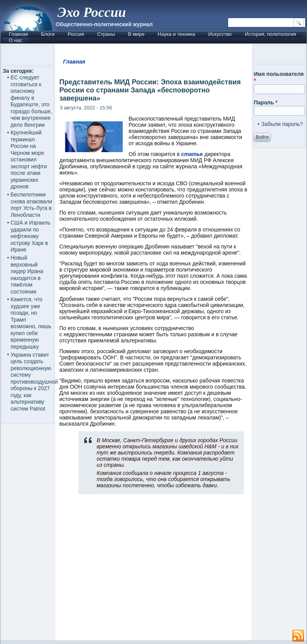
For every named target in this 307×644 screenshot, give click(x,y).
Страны (106, 34)
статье (192, 154)
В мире (136, 34)
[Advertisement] (154, 570)
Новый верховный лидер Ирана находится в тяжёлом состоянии (27, 275)
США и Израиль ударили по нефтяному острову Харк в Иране (31, 236)
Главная (18, 34)
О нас (16, 40)
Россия (76, 34)
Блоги (48, 34)
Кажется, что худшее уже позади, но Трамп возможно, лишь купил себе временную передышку (31, 323)
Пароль (266, 102)
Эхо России (92, 12)
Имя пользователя (279, 77)
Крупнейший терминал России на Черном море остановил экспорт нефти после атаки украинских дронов (29, 159)
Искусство (220, 34)
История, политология (270, 34)
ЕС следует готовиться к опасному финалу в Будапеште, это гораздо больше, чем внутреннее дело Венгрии (32, 101)
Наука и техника (177, 34)
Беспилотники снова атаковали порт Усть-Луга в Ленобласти (32, 205)
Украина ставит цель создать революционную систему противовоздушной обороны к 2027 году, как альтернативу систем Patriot (34, 382)
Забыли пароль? (282, 124)
